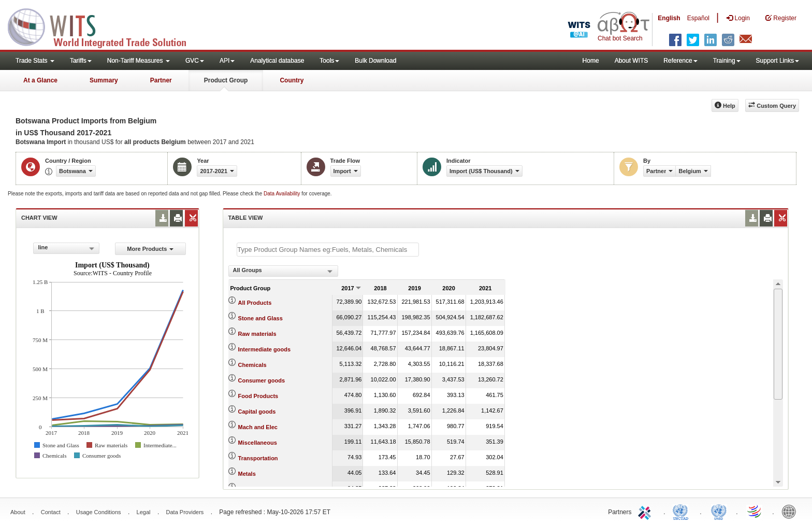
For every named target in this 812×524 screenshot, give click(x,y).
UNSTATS (719, 511)
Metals (247, 474)
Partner (161, 80)
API (227, 61)
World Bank (791, 511)
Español (698, 18)
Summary (104, 80)
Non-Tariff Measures (139, 61)
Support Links (778, 61)
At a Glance (40, 80)
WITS (104, 26)
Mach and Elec (258, 427)
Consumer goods (262, 380)
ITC (646, 511)
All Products (255, 303)
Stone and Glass (260, 318)
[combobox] (66, 248)
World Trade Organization (755, 511)
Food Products (258, 396)
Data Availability (282, 194)
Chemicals (252, 365)
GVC (195, 61)
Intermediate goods (264, 349)
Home (591, 61)
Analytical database (277, 61)
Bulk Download (375, 61)
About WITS (632, 61)
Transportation (258, 458)
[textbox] (328, 250)
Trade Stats (35, 61)
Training (727, 61)
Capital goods (257, 412)
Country (292, 80)
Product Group (226, 80)
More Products (150, 249)
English (669, 18)
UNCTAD (683, 511)
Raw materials (257, 334)
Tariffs (81, 61)
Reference (680, 61)
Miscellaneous (258, 443)
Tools (329, 61)
